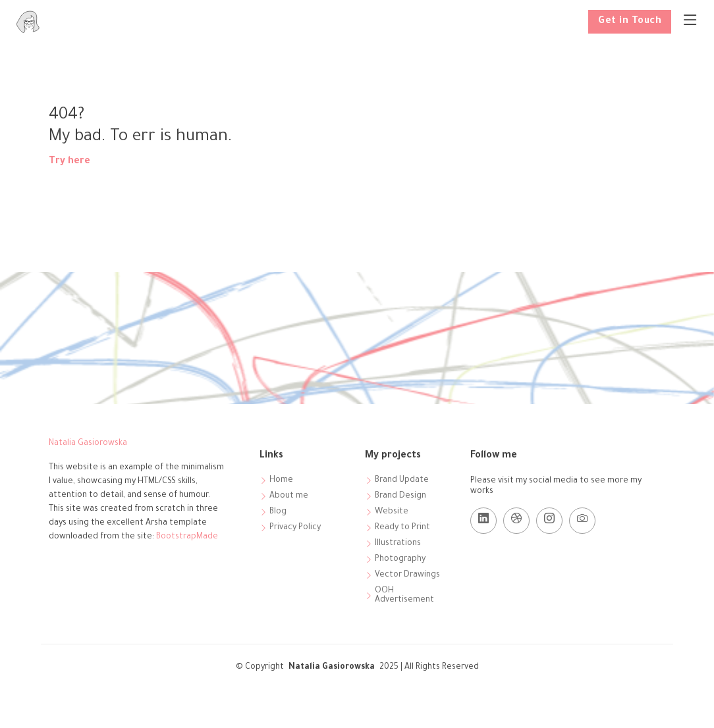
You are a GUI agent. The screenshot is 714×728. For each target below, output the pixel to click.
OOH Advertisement (404, 596)
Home (281, 481)
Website (392, 512)
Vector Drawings (407, 575)
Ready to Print (402, 528)
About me (289, 496)
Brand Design (400, 496)
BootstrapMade (187, 537)
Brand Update (402, 481)
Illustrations (398, 544)
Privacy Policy (295, 528)
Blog (278, 512)
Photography (400, 559)
